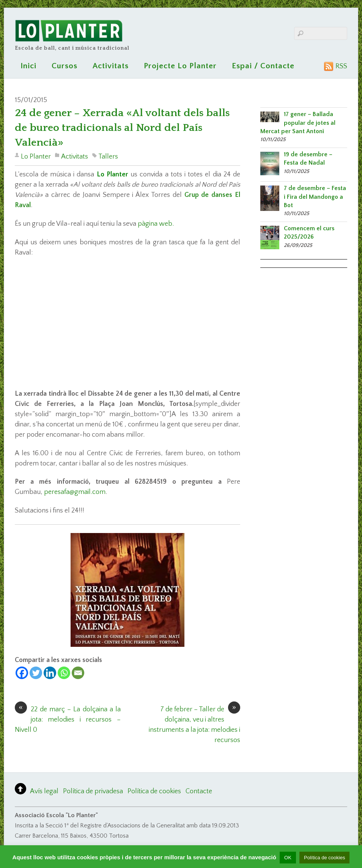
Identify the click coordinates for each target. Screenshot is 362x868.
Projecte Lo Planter (180, 66)
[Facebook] (22, 673)
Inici (28, 66)
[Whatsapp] (64, 673)
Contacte (199, 791)
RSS (341, 66)
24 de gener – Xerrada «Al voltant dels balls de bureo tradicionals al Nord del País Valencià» (122, 128)
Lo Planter (36, 157)
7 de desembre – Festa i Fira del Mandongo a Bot (315, 197)
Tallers (108, 157)
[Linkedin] (50, 673)
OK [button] (288, 858)
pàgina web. (156, 224)
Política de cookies (154, 791)
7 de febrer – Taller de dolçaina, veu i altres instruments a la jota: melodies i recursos (194, 724)
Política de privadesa (93, 791)
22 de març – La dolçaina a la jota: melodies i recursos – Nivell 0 (68, 719)
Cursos (65, 66)
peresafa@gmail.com (75, 492)
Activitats (111, 66)
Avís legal (44, 791)
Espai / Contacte (263, 66)
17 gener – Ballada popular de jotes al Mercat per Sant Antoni (298, 123)
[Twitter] (36, 673)
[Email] (78, 673)
